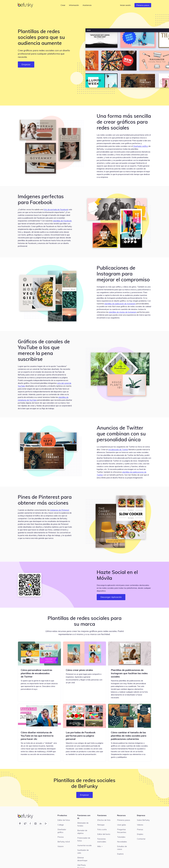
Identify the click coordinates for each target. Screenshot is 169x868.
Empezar (26, 64)
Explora (120, 854)
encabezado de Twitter (118, 449)
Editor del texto (104, 834)
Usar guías (122, 825)
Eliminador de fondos (83, 824)
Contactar (141, 839)
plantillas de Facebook (62, 221)
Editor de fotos (64, 820)
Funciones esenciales (102, 840)
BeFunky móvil (64, 842)
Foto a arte (102, 829)
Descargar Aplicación (111, 597)
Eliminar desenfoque (82, 859)
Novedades (122, 842)
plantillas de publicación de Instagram (120, 304)
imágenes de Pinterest (60, 510)
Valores (140, 825)
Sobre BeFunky (143, 820)
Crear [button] (63, 5)
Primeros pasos (143, 5)
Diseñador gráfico (141, 146)
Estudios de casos (122, 848)
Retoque (101, 825)
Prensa (140, 829)
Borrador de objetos (82, 832)
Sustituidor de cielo (83, 851)
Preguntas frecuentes (122, 831)
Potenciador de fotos (84, 839)
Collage (61, 825)
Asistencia (87, 5)
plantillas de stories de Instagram (123, 312)
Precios (61, 837)
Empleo (140, 834)
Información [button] (74, 5)
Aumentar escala (84, 845)
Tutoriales (121, 837)
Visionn (61, 846)
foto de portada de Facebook (56, 209)
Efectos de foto (104, 820)
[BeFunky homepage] (26, 5)
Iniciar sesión (125, 5)
